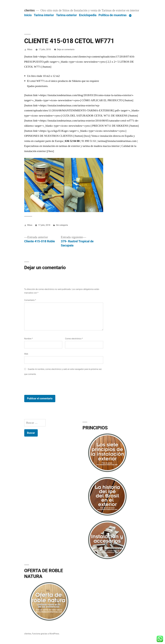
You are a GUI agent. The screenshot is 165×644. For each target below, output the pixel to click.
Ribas (30, 49)
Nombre (29, 339)
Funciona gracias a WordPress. (46, 634)
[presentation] (44, 386)
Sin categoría (62, 225)
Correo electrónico (74, 339)
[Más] (130, 16)
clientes (30, 10)
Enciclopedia (88, 15)
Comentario (30, 300)
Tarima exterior (66, 15)
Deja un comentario (66, 49)
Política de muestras (113, 15)
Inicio (28, 15)
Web (26, 354)
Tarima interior (44, 15)
